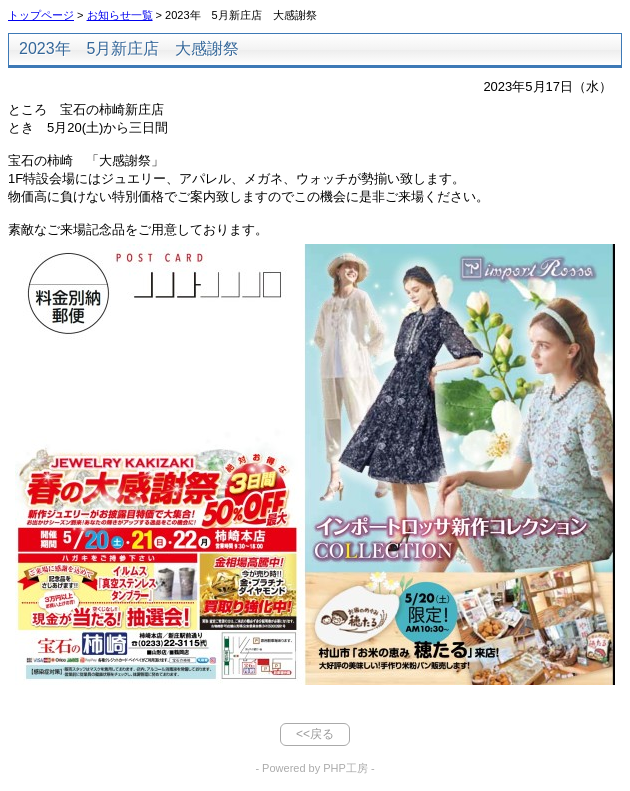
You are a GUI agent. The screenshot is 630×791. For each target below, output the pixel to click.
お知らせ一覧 (120, 15)
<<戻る (315, 734)
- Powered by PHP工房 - (314, 768)
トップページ (41, 15)
